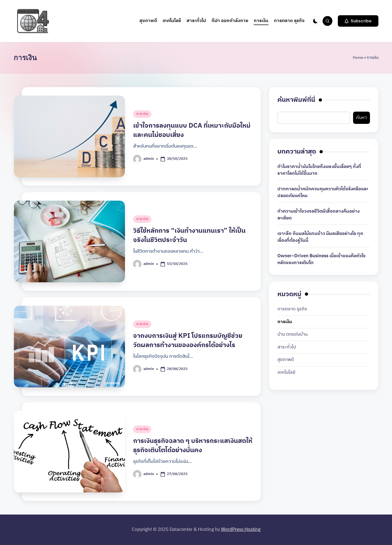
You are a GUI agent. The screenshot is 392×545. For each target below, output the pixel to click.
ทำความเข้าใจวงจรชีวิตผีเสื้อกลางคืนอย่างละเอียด (318, 215)
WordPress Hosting (241, 529)
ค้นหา (361, 118)
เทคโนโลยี (286, 373)
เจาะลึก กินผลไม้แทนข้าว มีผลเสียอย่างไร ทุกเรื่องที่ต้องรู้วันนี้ (320, 237)
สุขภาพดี (286, 360)
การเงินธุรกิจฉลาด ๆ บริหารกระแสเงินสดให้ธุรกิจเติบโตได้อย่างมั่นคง (193, 446)
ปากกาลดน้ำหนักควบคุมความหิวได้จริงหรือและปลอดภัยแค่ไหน (323, 193)
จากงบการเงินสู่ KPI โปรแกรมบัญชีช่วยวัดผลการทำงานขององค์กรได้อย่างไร (188, 341)
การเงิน (142, 114)
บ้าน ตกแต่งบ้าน (293, 335)
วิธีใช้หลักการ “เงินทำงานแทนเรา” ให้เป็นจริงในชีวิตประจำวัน (189, 235)
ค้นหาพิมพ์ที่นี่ (296, 100)
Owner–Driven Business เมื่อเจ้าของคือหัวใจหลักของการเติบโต (321, 260)
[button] (358, 21)
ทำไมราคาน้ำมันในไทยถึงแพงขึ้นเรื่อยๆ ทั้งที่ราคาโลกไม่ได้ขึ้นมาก (319, 170)
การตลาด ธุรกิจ (292, 309)
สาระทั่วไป (287, 347)
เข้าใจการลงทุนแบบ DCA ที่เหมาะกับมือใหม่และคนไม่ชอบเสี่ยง (192, 130)
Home (358, 58)
